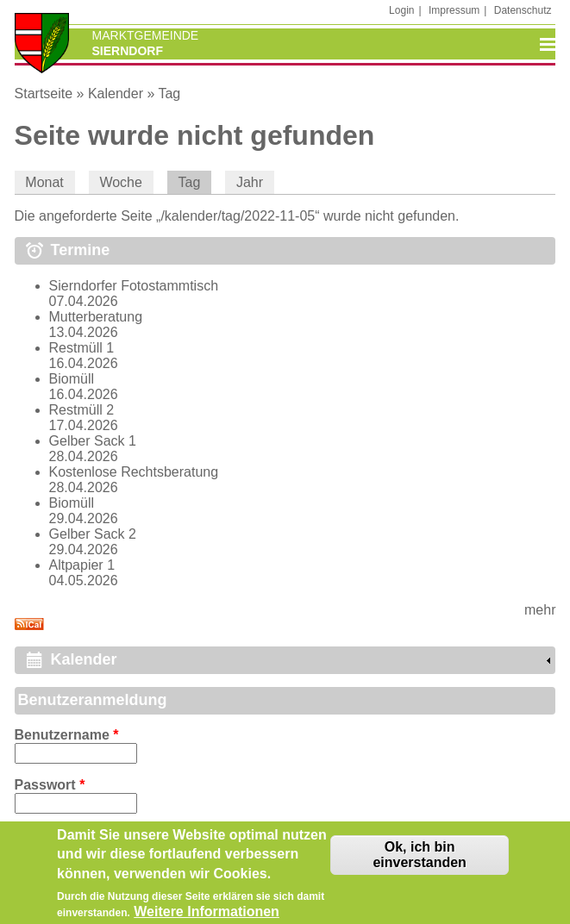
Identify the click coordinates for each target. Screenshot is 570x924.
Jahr (250, 182)
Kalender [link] (84, 659)
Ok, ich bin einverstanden (419, 861)
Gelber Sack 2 (93, 534)
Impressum (454, 10)
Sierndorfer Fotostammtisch (134, 286)
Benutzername (67, 735)
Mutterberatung (96, 317)
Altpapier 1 (82, 565)
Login (401, 10)
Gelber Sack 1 (93, 441)
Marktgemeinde (146, 35)
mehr (540, 610)
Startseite (44, 94)
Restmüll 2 (82, 410)
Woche (121, 182)
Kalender (116, 94)
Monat (44, 182)
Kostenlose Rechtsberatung (134, 472)
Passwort (50, 785)
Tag (169, 94)
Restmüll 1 (82, 348)
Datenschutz (523, 10)
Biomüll (72, 379)
